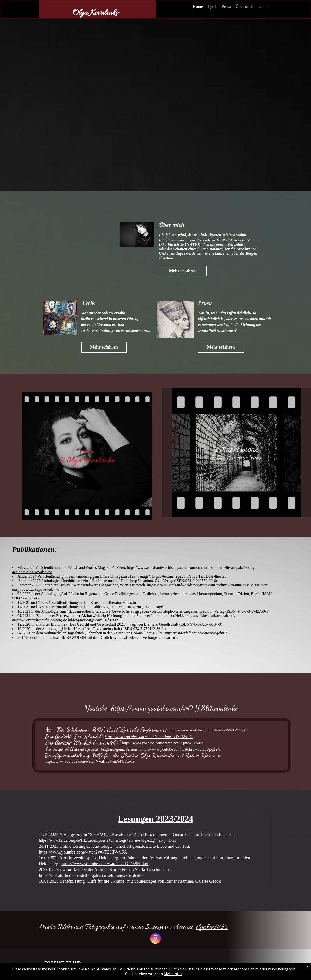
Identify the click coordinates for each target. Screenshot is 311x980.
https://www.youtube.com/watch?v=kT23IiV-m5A (83, 852)
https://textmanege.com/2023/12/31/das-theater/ (190, 576)
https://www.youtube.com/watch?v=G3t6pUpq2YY (181, 749)
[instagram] (155, 939)
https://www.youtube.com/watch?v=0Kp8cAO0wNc (163, 743)
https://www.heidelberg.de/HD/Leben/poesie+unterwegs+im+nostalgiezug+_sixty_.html (108, 840)
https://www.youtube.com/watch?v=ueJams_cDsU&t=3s (149, 737)
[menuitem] (198, 6)
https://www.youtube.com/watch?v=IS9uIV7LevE (208, 730)
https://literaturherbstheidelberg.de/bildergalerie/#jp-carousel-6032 (65, 620)
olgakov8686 (212, 927)
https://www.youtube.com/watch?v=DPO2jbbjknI (105, 864)
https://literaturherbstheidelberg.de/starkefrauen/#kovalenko (91, 875)
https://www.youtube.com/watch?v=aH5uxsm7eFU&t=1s (90, 761)
